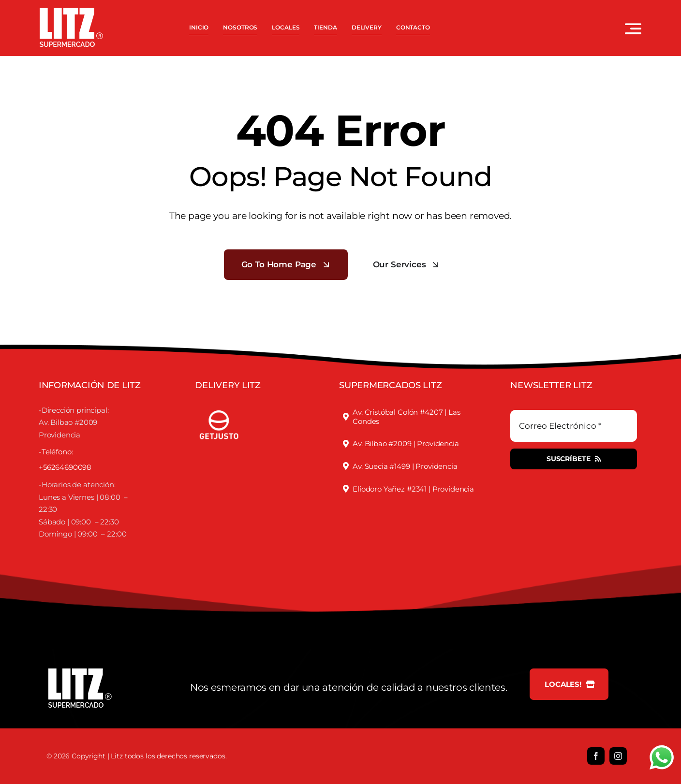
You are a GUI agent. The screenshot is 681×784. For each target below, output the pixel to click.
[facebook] (596, 756)
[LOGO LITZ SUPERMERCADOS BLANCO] (71, 12)
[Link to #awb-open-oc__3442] (633, 29)
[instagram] (618, 756)
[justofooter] (219, 406)
